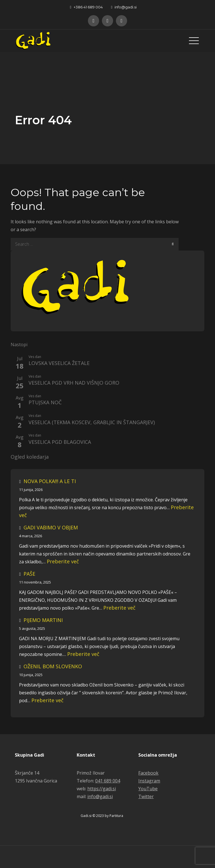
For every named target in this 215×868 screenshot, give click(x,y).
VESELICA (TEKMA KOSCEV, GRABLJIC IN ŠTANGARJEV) (92, 422)
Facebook (148, 773)
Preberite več (63, 561)
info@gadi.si (124, 7)
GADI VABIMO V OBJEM (51, 527)
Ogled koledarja (30, 457)
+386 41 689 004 (86, 7)
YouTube (148, 789)
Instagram (149, 781)
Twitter (146, 796)
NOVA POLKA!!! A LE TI (50, 481)
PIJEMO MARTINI (43, 620)
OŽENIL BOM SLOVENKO (53, 666)
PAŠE (29, 574)
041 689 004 (108, 781)
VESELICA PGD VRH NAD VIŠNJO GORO (74, 383)
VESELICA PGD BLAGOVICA (60, 442)
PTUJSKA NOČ (45, 403)
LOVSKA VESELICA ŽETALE (59, 363)
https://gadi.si (102, 789)
